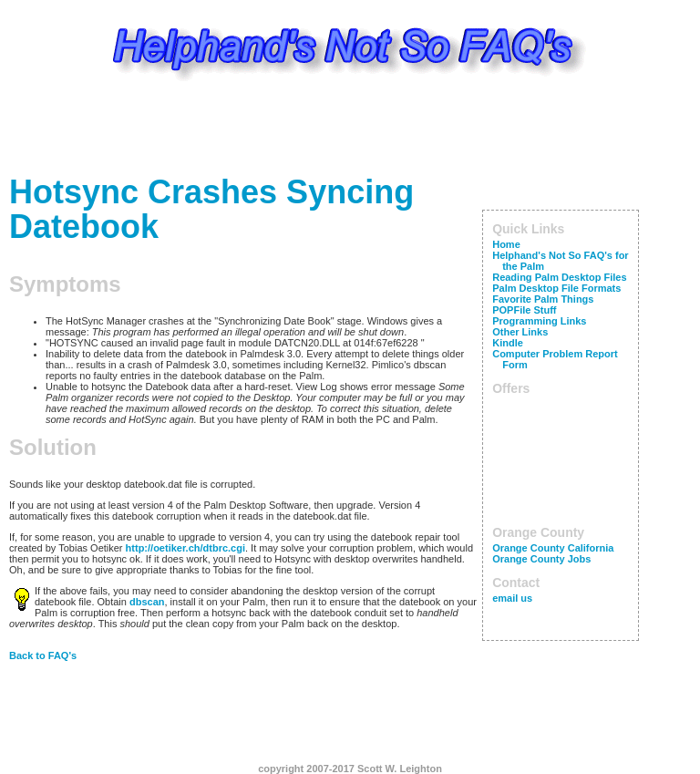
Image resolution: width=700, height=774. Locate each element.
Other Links (520, 332)
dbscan (147, 602)
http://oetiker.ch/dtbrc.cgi (185, 548)
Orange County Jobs (541, 559)
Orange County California (553, 548)
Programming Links (539, 321)
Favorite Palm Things (543, 299)
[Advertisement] (350, 132)
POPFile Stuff (524, 310)
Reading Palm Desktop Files (559, 277)
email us (512, 598)
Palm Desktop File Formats (556, 288)
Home (506, 244)
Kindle (508, 343)
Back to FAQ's (43, 655)
